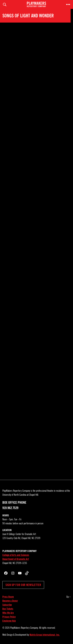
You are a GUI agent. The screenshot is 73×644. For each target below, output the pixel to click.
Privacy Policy (9, 617)
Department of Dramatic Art (16, 559)
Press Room (8, 597)
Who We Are (8, 613)
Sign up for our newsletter (23, 585)
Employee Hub (9, 621)
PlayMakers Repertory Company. (24, 628)
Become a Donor (10, 601)
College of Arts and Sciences (16, 555)
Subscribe (7, 605)
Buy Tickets (8, 609)
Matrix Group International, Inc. (45, 635)
